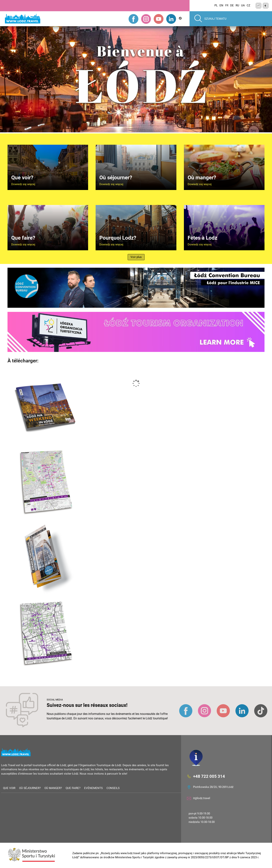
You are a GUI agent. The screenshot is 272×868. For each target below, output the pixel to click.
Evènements (93, 788)
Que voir (9, 788)
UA (243, 5)
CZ (248, 5)
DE (232, 5)
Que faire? (73, 788)
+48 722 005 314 (209, 776)
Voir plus (136, 257)
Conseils (113, 788)
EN (221, 5)
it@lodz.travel (202, 798)
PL (216, 5)
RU (237, 5)
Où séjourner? (30, 788)
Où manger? (53, 788)
